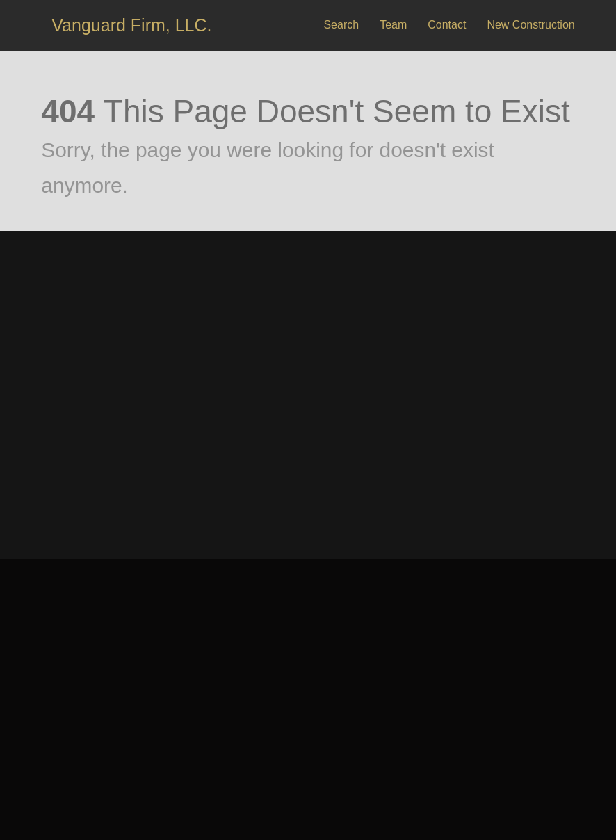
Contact (447, 25)
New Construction (530, 25)
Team (393, 25)
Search (341, 25)
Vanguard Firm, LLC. (131, 25)
